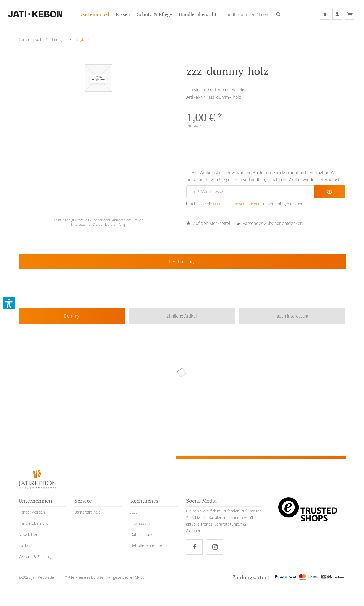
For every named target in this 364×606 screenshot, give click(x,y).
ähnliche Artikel (182, 316)
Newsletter (28, 534)
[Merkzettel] (325, 14)
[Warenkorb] (350, 14)
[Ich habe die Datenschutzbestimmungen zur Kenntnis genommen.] (188, 203)
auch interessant (293, 316)
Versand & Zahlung (35, 557)
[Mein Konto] (337, 14)
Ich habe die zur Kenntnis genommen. (248, 204)
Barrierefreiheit (87, 512)
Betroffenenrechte (146, 545)
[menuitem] (95, 14)
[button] (9, 303)
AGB (134, 512)
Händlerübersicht (33, 523)
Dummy (72, 316)
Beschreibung (182, 261)
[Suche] (278, 14)
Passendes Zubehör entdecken (270, 223)
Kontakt (25, 545)
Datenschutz (141, 534)
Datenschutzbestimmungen (237, 204)
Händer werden (32, 512)
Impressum (140, 523)
